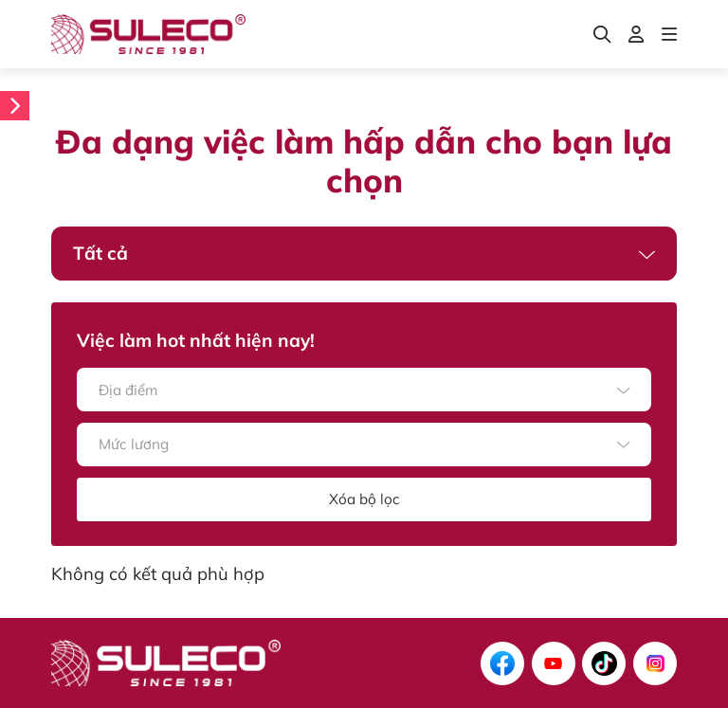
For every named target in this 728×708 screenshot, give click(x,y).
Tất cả (100, 253)
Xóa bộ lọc (364, 499)
